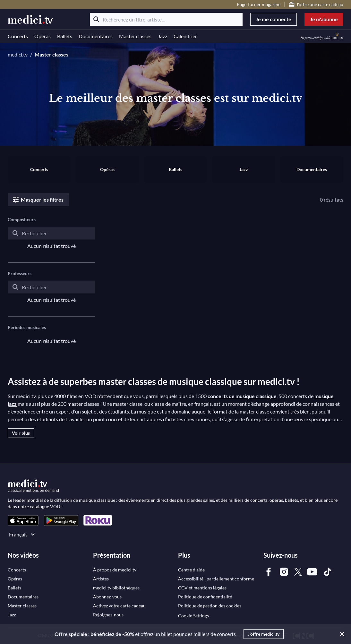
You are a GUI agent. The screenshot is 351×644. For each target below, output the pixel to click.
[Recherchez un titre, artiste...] (166, 19)
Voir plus (21, 433)
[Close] (341, 634)
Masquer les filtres (38, 200)
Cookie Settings (193, 616)
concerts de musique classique (242, 396)
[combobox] (51, 238)
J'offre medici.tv (264, 634)
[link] (23, 520)
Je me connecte (274, 19)
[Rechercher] (96, 19)
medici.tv (18, 54)
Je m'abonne (324, 19)
